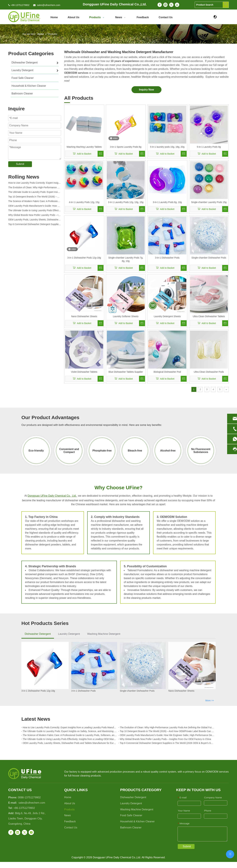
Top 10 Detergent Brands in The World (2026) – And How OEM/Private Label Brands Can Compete (35, 197)
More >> (210, 700)
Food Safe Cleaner (131, 815)
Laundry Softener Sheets (126, 316)
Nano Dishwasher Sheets (84, 316)
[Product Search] (209, 5)
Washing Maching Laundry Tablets (84, 147)
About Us (70, 803)
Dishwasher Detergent (38, 634)
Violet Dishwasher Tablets (84, 372)
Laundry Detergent (69, 634)
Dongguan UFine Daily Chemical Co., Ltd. (52, 496)
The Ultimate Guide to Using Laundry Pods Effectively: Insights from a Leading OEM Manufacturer (35, 211)
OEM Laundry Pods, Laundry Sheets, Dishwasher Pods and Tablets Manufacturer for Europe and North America (35, 220)
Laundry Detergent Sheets (167, 316)
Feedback (70, 821)
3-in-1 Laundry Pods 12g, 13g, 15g (126, 202)
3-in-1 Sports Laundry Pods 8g (126, 147)
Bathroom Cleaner (131, 828)
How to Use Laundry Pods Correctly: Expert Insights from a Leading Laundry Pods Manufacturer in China (35, 184)
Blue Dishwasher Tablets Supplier (126, 372)
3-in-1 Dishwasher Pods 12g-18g (84, 258)
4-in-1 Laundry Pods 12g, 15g (84, 202)
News (67, 815)
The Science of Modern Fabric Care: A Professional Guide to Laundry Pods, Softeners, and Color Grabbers (35, 202)
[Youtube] (177, 5)
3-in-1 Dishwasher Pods (167, 258)
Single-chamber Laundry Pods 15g (209, 202)
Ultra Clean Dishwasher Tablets (209, 316)
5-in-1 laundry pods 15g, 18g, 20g (167, 147)
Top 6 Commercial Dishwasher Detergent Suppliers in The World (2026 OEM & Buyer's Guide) (35, 225)
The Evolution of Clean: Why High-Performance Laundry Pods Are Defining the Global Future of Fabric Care (35, 188)
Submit (20, 164)
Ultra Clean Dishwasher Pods (209, 372)
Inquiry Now (146, 90)
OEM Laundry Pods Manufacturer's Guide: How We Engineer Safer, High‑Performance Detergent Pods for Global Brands (35, 207)
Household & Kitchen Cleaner (137, 821)
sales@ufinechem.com (49, 5)
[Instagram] (31, 832)
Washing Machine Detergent (104, 634)
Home (68, 797)
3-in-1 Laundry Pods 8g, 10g (167, 202)
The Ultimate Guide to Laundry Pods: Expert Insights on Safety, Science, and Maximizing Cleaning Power (35, 193)
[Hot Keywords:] (226, 5)
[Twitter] (171, 5)
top (230, 854)
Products (69, 809)
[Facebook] (160, 5)
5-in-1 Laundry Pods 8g (209, 147)
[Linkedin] (165, 5)
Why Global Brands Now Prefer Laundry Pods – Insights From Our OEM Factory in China (35, 216)
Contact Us (71, 828)
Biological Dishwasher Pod (167, 372)
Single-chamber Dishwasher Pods (209, 258)
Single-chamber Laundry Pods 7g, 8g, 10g (126, 259)
